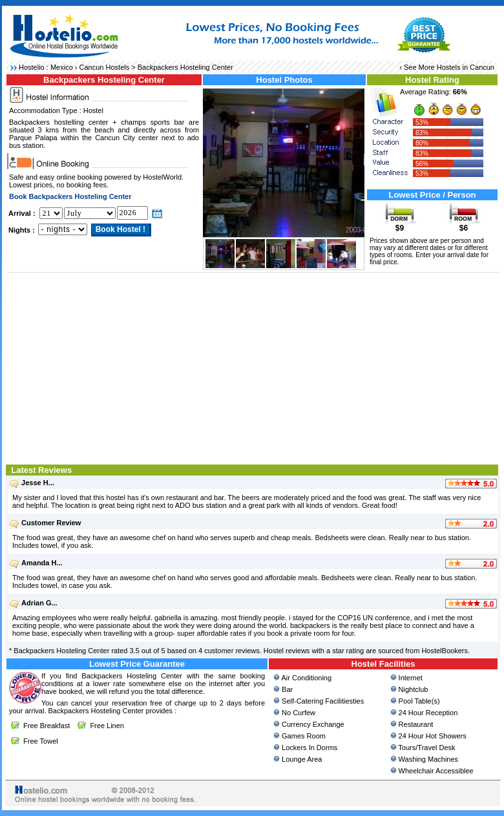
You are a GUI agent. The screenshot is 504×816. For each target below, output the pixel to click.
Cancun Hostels (105, 67)
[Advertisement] (253, 367)
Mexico (62, 67)
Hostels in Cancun (466, 67)
